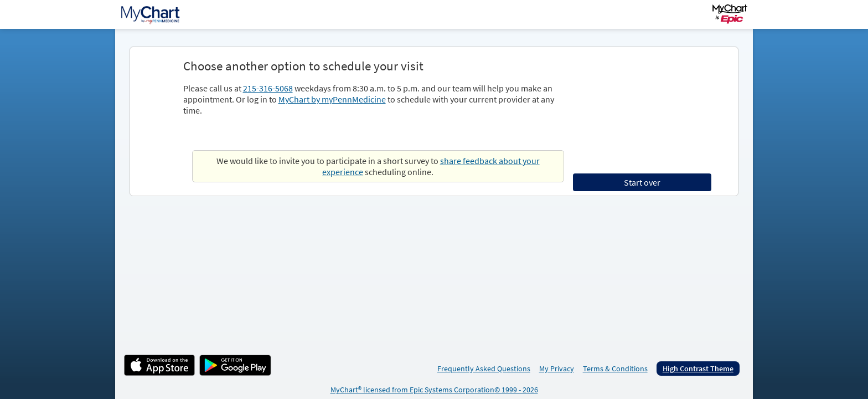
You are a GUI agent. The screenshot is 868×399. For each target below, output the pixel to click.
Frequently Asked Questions (484, 369)
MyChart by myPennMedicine (332, 99)
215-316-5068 (268, 88)
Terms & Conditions (615, 369)
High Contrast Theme (698, 369)
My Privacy (557, 369)
